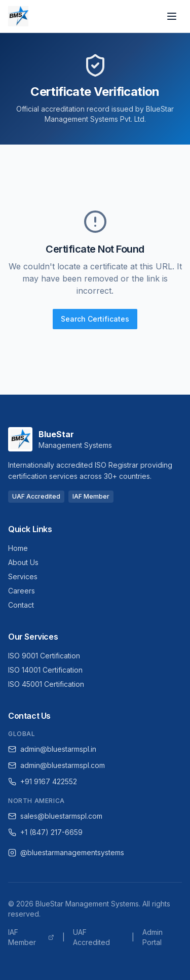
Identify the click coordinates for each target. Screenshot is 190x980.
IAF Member (31, 937)
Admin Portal (153, 937)
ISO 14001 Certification (45, 670)
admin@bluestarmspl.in (52, 749)
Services (23, 576)
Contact (21, 605)
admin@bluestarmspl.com (56, 765)
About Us (23, 562)
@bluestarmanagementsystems (66, 852)
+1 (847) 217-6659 (45, 832)
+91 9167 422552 (43, 781)
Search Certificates (95, 319)
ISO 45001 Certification (46, 684)
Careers (22, 591)
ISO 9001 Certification (44, 656)
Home (18, 548)
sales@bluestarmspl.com (55, 816)
